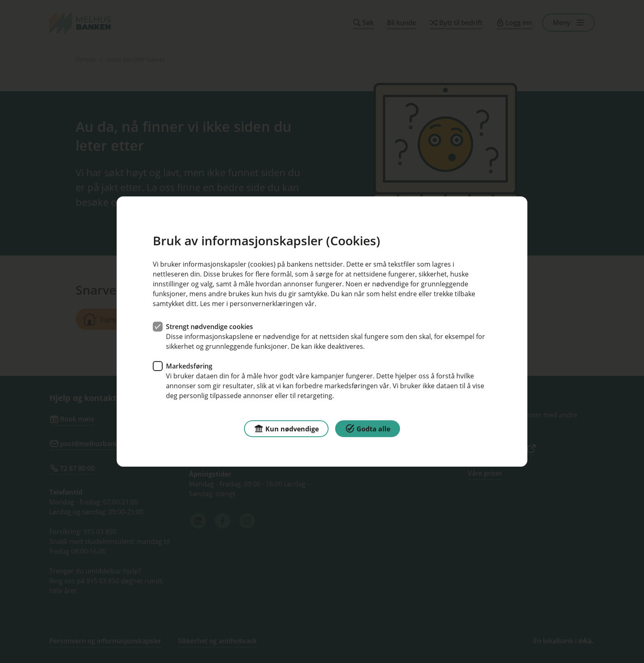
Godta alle (368, 428)
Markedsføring (189, 366)
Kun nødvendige (286, 428)
